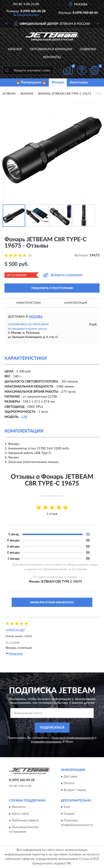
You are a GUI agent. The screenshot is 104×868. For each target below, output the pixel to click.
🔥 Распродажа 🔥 (31, 82)
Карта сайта (20, 814)
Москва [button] (36, 317)
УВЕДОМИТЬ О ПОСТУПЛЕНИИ (52, 288)
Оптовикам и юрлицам (51, 49)
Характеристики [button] (28, 303)
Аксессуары (79, 82)
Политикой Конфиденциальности (73, 738)
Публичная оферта (25, 821)
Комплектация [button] (76, 303)
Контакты (52, 57)
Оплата (69, 783)
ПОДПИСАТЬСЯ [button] (52, 728)
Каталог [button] (15, 49)
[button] (26, 14)
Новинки (88, 49)
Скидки (69, 814)
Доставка (70, 777)
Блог (67, 807)
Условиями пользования (46, 742)
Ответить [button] (14, 654)
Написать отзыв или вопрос (52, 602)
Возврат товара (75, 790)
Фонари (58, 82)
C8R (24, 417)
